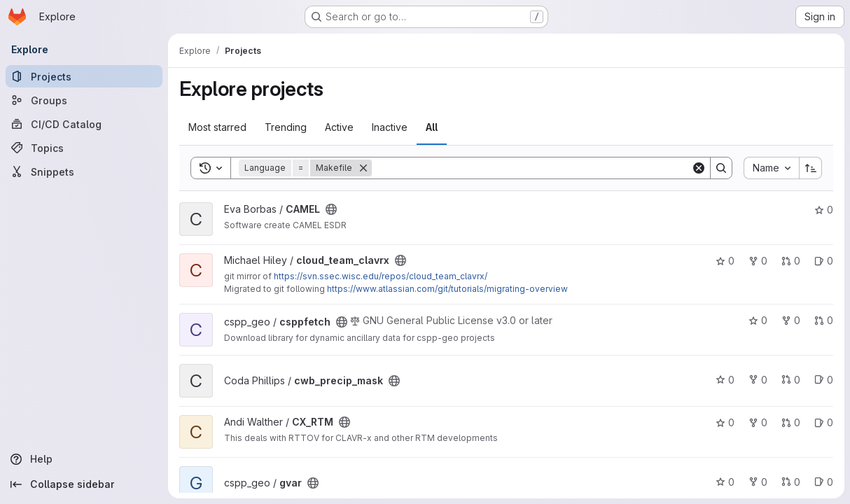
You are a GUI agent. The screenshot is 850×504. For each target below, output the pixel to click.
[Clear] (699, 168)
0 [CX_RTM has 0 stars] (725, 422)
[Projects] (84, 76)
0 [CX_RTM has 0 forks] (758, 422)
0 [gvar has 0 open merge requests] (791, 482)
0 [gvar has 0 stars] (725, 482)
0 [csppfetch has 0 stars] (758, 320)
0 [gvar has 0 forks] (758, 482)
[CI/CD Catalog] (84, 124)
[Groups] (84, 100)
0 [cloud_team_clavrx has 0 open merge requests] (791, 261)
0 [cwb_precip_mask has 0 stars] (725, 380)
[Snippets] (84, 171)
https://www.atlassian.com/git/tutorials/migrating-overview (447, 289)
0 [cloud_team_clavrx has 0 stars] (725, 261)
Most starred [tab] (217, 127)
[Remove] (363, 168)
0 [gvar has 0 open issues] (824, 482)
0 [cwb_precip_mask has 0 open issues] (824, 380)
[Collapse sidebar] (84, 484)
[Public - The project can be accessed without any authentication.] (331, 209)
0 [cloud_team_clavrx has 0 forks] (758, 261)
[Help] (84, 459)
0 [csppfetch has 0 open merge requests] (824, 320)
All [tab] (432, 127)
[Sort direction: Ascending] (811, 168)
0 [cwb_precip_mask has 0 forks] (758, 380)
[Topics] (84, 148)
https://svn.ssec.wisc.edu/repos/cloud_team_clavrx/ (381, 276)
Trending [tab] (286, 127)
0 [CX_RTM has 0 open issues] (824, 422)
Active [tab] (339, 127)
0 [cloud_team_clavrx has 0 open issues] (824, 261)
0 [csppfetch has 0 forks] (791, 320)
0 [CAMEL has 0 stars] (824, 210)
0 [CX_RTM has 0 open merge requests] (791, 422)
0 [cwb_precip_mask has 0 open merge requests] (791, 380)
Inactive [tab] (390, 127)
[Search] (531, 168)
